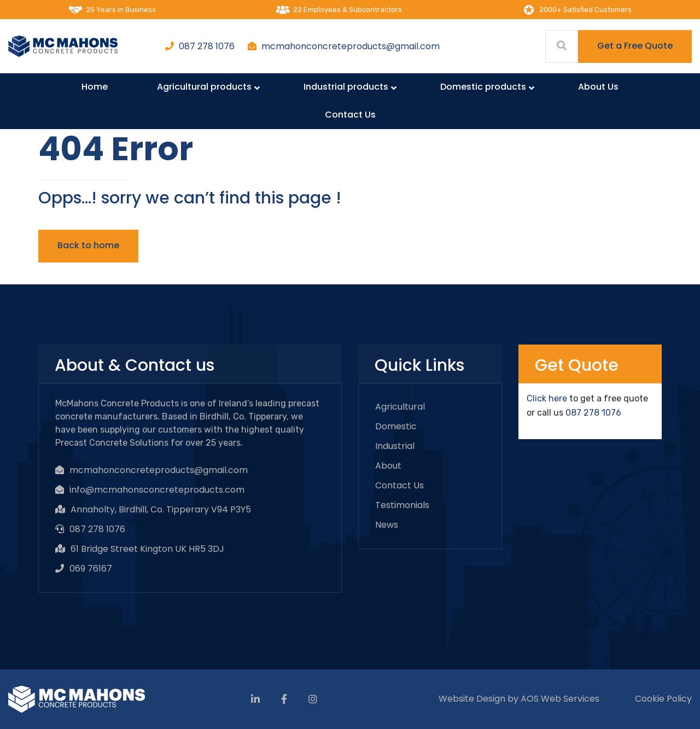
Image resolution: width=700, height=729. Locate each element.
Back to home (88, 245)
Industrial (395, 446)
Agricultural (400, 407)
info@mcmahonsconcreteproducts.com (157, 490)
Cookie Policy (663, 699)
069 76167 (91, 568)
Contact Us (399, 485)
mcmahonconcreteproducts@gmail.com (351, 46)
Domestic (396, 426)
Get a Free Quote (635, 46)
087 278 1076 (207, 46)
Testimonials (402, 505)
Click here (547, 398)
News (387, 525)
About (388, 466)
